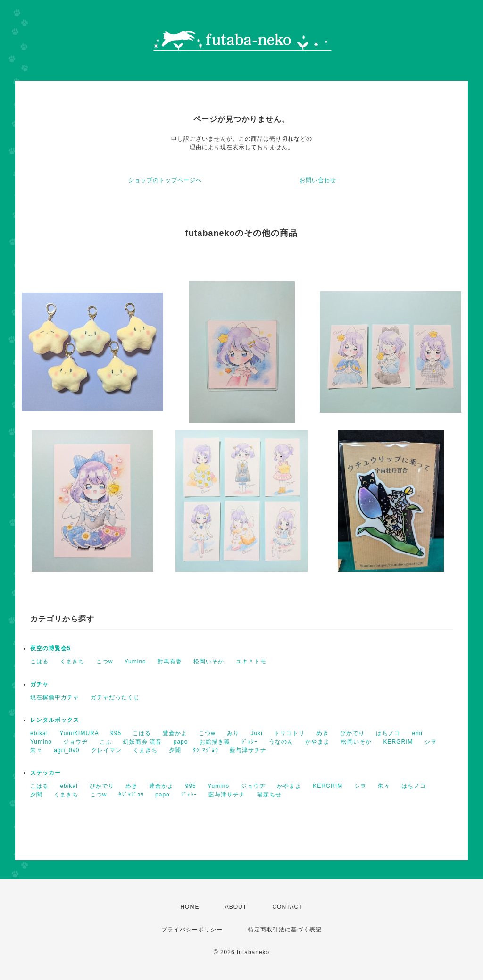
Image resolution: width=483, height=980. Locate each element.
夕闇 (175, 750)
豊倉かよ (175, 733)
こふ (106, 742)
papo (181, 742)
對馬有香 (170, 662)
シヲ (431, 742)
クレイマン (106, 750)
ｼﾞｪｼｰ (250, 742)
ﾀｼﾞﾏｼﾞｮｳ (206, 750)
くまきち (72, 662)
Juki (257, 733)
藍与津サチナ (248, 750)
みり (233, 733)
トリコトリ (289, 733)
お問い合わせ (318, 180)
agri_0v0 (67, 750)
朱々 (36, 750)
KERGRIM (398, 742)
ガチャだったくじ (115, 697)
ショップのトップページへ (165, 180)
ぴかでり (352, 733)
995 (116, 733)
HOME (190, 907)
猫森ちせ (269, 795)
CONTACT (287, 907)
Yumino (135, 662)
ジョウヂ (75, 742)
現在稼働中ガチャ (55, 697)
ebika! (39, 733)
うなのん (281, 742)
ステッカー (46, 773)
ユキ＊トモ (251, 662)
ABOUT (236, 907)
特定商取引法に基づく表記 (285, 930)
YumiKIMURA (79, 733)
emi (417, 733)
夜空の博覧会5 (50, 648)
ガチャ (39, 684)
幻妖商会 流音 (142, 742)
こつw (105, 662)
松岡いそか (209, 662)
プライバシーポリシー (192, 930)
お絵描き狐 (215, 742)
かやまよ (317, 742)
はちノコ (388, 733)
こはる (39, 662)
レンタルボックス (55, 720)
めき (323, 733)
